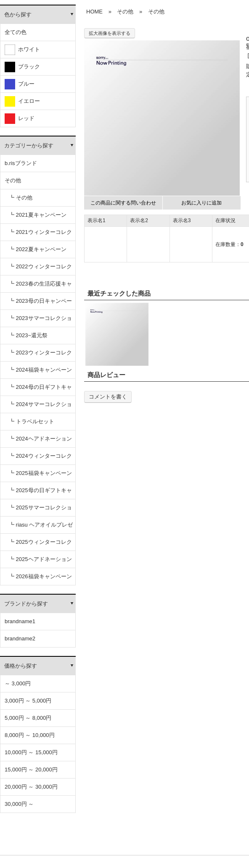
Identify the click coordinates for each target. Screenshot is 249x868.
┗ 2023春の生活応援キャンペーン (40, 287)
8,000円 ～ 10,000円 (30, 735)
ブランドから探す (26, 604)
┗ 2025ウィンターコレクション (40, 545)
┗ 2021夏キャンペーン (38, 215)
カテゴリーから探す (29, 146)
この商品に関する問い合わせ (123, 203)
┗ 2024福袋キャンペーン (40, 370)
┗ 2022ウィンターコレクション (40, 269)
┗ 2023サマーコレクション (40, 321)
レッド (20, 119)
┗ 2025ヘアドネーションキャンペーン (40, 562)
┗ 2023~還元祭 (28, 335)
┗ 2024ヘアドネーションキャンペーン (40, 442)
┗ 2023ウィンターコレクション (40, 355)
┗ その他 (21, 198)
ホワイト (22, 50)
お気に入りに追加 (201, 203)
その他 (13, 180)
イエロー (22, 101)
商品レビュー (106, 375)
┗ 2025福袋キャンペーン (40, 473)
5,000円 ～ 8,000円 (28, 718)
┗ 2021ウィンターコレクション (40, 235)
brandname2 (20, 639)
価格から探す (21, 666)
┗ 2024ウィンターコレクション (40, 459)
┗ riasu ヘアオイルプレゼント (41, 528)
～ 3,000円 (18, 683)
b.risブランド (21, 163)
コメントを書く (108, 397)
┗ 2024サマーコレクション (40, 407)
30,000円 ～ (19, 804)
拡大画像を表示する (110, 33)
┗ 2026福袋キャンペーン (40, 576)
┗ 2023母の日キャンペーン (40, 304)
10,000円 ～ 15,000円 (31, 752)
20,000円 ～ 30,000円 (31, 787)
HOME (94, 12)
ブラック (22, 67)
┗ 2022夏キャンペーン (38, 249)
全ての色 (16, 32)
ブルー (20, 84)
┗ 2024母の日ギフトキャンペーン (40, 390)
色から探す (18, 14)
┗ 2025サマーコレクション (40, 510)
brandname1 (20, 621)
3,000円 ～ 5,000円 (28, 701)
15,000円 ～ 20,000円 (31, 770)
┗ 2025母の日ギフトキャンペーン (40, 493)
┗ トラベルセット (32, 421)
